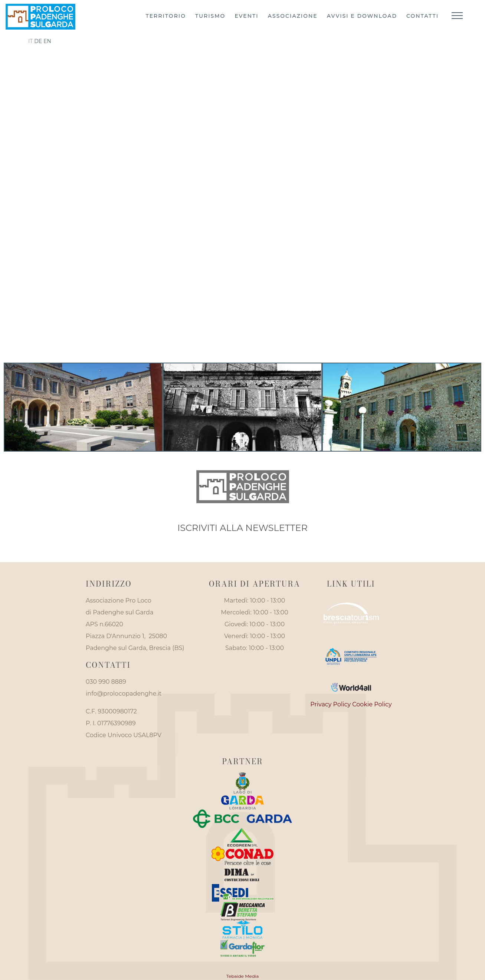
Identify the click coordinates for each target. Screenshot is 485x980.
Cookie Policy (372, 704)
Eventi (246, 16)
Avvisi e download (362, 16)
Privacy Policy (330, 704)
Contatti (422, 16)
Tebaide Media (243, 976)
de (38, 41)
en (47, 41)
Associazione (293, 16)
